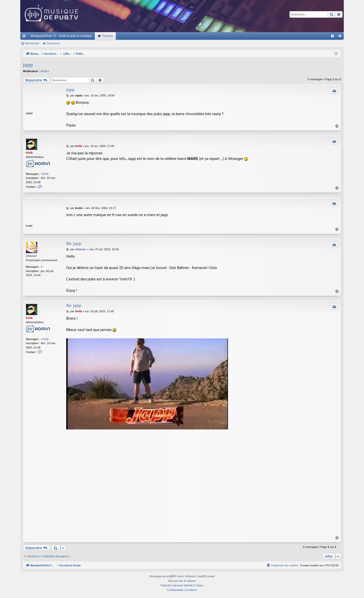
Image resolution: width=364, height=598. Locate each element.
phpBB (170, 576)
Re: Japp (74, 243)
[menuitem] (332, 36)
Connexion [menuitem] (341, 37)
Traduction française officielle (177, 585)
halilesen (191, 581)
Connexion (53, 43)
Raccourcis (25, 37)
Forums (108, 36)
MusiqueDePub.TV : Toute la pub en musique (61, 36)
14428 (45, 174)
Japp (28, 65)
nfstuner (31, 256)
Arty (181, 581)
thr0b (29, 153)
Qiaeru (200, 585)
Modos (45, 71)
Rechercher (32, 43)
